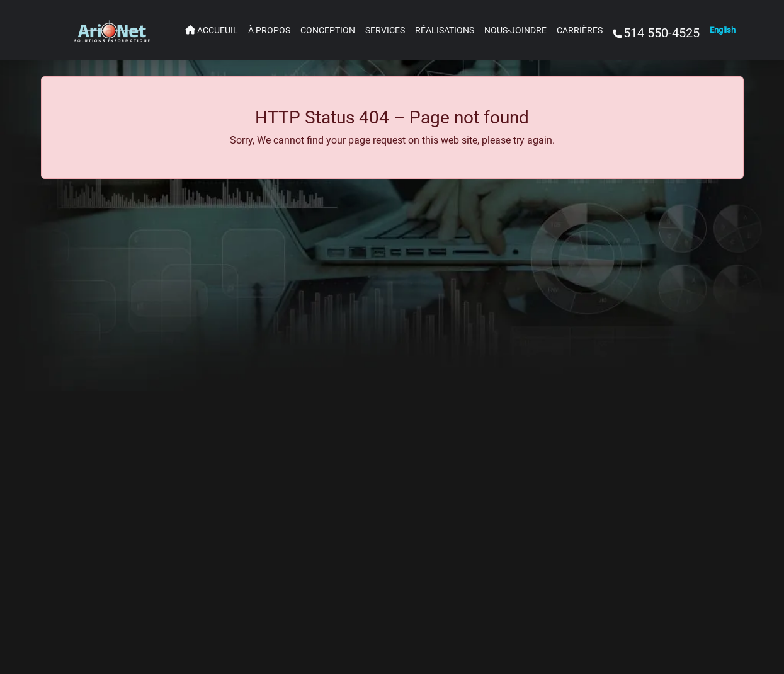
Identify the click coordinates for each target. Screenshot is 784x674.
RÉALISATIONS (445, 31)
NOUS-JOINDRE (515, 31)
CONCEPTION (328, 31)
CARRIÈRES (580, 31)
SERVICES (385, 31)
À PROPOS (269, 31)
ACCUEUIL (212, 31)
